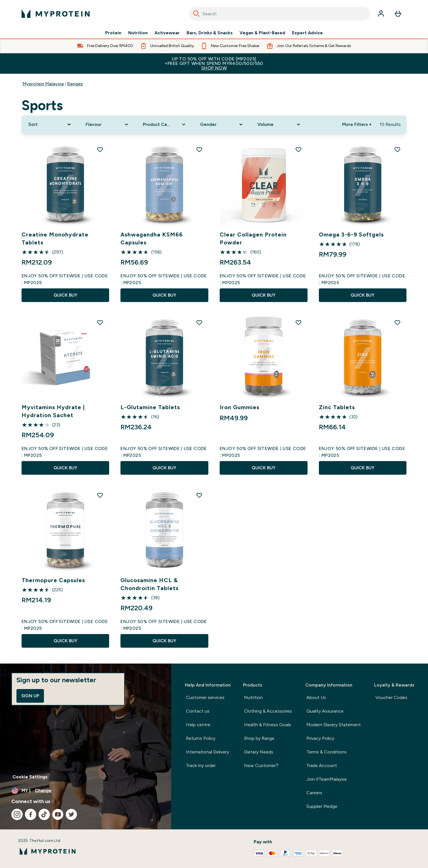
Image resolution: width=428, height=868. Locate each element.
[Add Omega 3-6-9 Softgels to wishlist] (397, 149)
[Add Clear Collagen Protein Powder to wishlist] (298, 149)
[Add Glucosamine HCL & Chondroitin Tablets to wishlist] (199, 495)
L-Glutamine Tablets (150, 407)
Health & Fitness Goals (268, 725)
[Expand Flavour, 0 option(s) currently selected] (107, 124)
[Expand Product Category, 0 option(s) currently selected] (165, 124)
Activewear (167, 33)
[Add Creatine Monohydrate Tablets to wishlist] (100, 149)
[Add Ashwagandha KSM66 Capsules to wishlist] (199, 149)
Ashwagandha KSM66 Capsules (152, 238)
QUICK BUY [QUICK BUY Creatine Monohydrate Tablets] (65, 295)
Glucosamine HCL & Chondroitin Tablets (150, 584)
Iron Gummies (240, 407)
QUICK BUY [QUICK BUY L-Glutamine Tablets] (164, 468)
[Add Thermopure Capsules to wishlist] (100, 495)
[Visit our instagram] (17, 814)
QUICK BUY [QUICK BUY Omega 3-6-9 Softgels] (363, 295)
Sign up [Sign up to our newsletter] (30, 696)
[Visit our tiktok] (44, 814)
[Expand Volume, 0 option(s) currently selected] (279, 124)
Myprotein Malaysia (43, 84)
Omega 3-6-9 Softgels (351, 235)
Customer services (205, 697)
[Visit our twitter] (71, 814)
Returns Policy (201, 738)
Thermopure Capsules (53, 580)
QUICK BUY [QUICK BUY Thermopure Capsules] (65, 641)
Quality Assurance (325, 711)
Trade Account (322, 765)
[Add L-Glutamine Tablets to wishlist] (199, 322)
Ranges (75, 84)
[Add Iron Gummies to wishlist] (298, 322)
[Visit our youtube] (58, 814)
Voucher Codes (391, 697)
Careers (314, 793)
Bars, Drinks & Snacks (210, 33)
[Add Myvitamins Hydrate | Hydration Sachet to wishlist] (100, 322)
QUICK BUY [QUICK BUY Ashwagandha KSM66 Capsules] (164, 295)
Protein (113, 33)
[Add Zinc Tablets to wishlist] (397, 322)
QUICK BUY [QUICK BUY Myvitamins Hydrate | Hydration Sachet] (65, 468)
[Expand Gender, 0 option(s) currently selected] (222, 124)
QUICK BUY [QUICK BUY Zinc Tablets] (363, 468)
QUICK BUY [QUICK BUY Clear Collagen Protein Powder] (264, 295)
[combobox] (280, 14)
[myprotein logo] (56, 14)
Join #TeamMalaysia (327, 779)
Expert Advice (307, 33)
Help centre (198, 725)
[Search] (196, 14)
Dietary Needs (259, 752)
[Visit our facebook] (31, 814)
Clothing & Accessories (268, 711)
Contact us (198, 711)
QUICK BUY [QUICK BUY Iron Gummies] (264, 468)
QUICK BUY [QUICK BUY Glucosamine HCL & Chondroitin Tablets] (164, 641)
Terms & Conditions (327, 752)
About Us (316, 697)
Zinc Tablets (337, 407)
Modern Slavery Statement (334, 725)
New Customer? (261, 765)
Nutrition (138, 33)
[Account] (381, 14)
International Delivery (207, 752)
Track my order (201, 765)
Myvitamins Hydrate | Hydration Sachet (53, 411)
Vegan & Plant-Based (262, 33)
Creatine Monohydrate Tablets (55, 238)
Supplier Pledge (322, 806)
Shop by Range (259, 738)
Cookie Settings (30, 777)
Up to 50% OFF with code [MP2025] (214, 63)
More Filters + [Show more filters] (357, 124)
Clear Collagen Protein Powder (253, 238)
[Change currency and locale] (86, 791)
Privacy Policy (320, 738)
